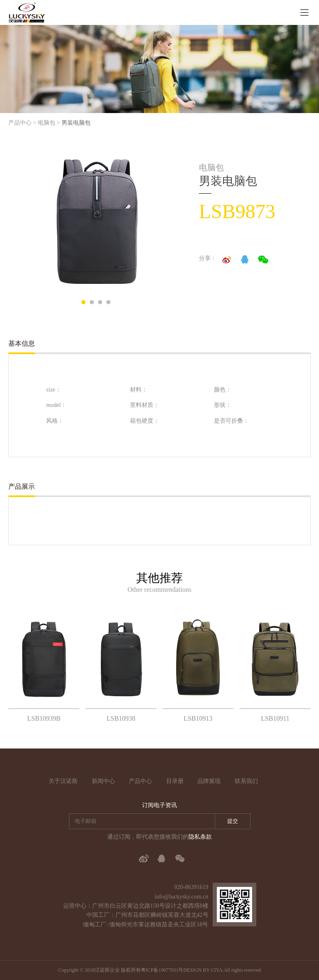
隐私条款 (200, 837)
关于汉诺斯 (63, 781)
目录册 (175, 781)
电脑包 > (49, 123)
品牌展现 (209, 781)
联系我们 (246, 781)
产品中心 (140, 781)
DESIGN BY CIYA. (203, 970)
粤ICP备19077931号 (162, 970)
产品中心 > (22, 123)
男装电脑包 (76, 123)
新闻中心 (103, 781)
